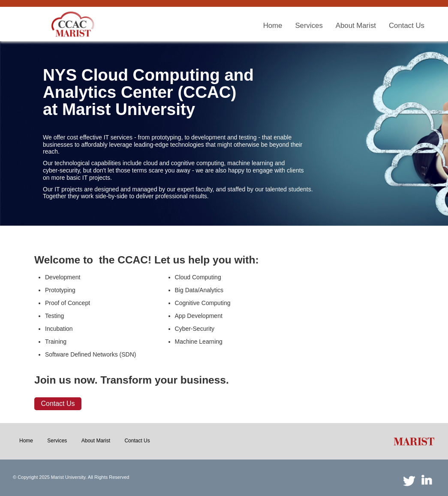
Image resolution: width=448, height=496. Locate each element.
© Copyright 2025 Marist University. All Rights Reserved (71, 477)
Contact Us (58, 404)
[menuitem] (273, 26)
